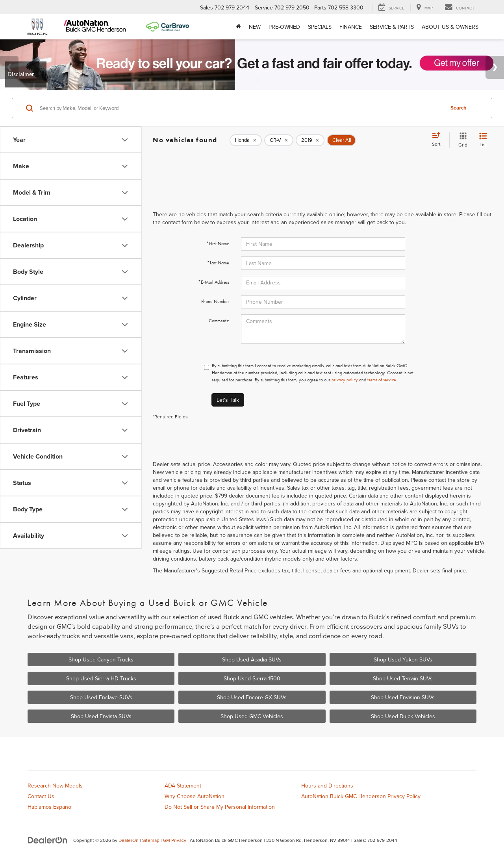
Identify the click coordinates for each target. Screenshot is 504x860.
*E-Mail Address (214, 282)
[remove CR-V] (279, 140)
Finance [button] (351, 27)
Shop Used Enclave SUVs (101, 697)
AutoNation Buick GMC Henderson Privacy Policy (361, 796)
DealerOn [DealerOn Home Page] (129, 840)
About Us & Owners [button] (450, 27)
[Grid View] (461, 140)
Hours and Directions (327, 786)
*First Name (218, 243)
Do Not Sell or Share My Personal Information (220, 807)
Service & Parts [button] (392, 27)
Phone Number (215, 301)
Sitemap (151, 840)
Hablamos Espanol (50, 807)
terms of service (382, 380)
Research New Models (55, 786)
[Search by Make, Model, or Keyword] (241, 108)
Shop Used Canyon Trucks (101, 659)
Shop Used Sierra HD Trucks (101, 678)
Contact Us (41, 796)
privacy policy (345, 380)
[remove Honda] (246, 140)
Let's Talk (228, 400)
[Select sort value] (439, 140)
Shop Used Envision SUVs (403, 697)
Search (459, 108)
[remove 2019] (310, 140)
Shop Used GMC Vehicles (252, 716)
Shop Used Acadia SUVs (252, 659)
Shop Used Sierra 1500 (252, 678)
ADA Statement (183, 786)
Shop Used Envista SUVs (101, 716)
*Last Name (218, 263)
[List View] (483, 140)
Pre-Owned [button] (284, 27)
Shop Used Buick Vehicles (403, 716)
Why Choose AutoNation (195, 796)
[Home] (238, 27)
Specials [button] (320, 27)
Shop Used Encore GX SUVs (252, 697)
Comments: (219, 321)
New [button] (255, 27)
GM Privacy (175, 840)
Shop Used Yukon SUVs (403, 659)
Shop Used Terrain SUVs (403, 678)
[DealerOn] (48, 840)
